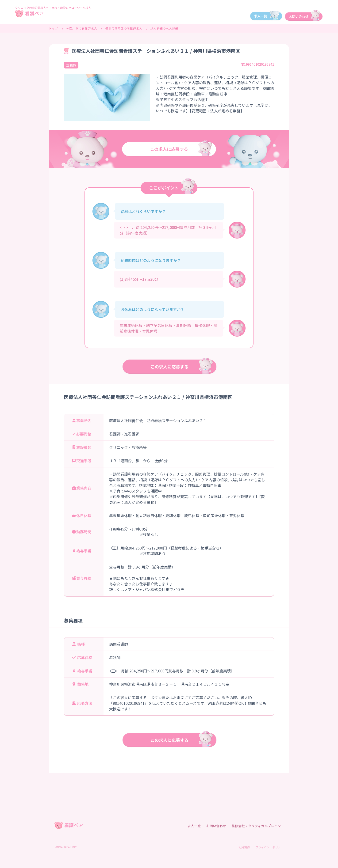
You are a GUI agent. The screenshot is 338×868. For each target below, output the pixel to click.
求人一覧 (194, 826)
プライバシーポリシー (269, 847)
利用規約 (244, 847)
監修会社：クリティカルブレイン (256, 826)
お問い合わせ (216, 826)
